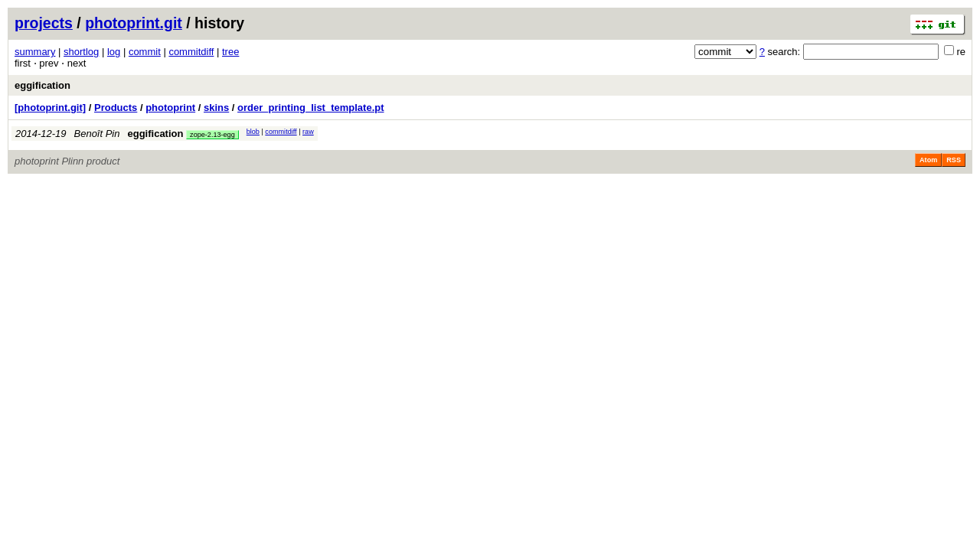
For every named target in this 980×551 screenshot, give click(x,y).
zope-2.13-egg (212, 135)
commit (145, 52)
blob (253, 132)
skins (216, 108)
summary (35, 52)
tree (230, 52)
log (114, 52)
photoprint (170, 108)
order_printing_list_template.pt (310, 108)
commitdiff (191, 52)
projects (44, 23)
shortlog (81, 52)
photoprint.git (134, 23)
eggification (42, 85)
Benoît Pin (97, 134)
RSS (954, 160)
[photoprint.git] (50, 108)
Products (116, 108)
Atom (928, 160)
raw (308, 132)
